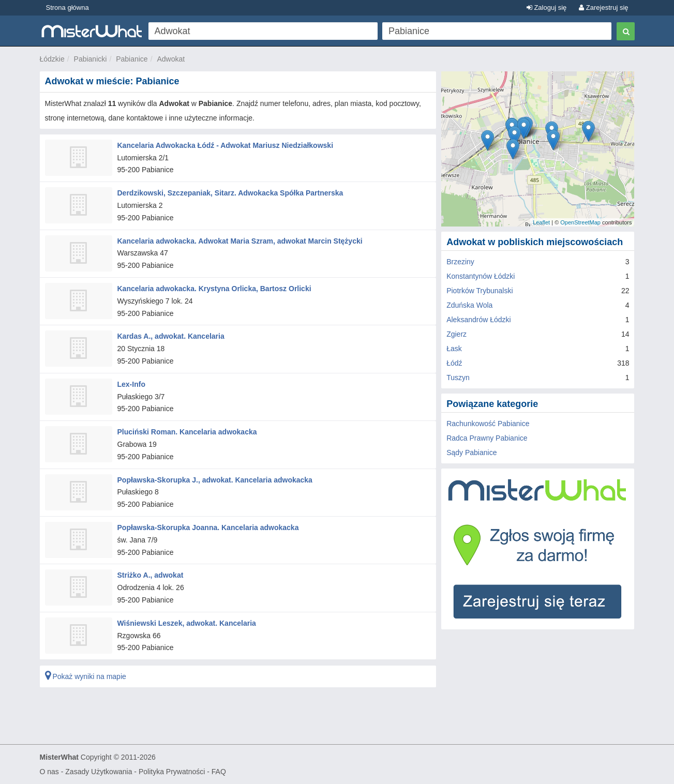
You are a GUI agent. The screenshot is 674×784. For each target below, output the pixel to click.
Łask (454, 349)
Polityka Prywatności (172, 772)
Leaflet (541, 222)
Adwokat (171, 59)
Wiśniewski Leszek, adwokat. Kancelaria (187, 623)
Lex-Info (131, 384)
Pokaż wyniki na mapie (86, 676)
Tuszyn (458, 378)
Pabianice (132, 59)
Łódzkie (52, 59)
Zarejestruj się (603, 7)
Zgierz (456, 334)
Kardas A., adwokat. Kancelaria (171, 336)
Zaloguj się (546, 7)
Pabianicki (91, 59)
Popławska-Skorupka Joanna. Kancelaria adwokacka (208, 527)
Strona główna (68, 7)
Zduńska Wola (469, 305)
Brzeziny (460, 262)
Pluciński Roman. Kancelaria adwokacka (187, 432)
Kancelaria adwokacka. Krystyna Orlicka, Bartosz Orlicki (214, 289)
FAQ (219, 772)
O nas (49, 772)
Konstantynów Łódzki (481, 276)
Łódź (454, 363)
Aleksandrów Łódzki (479, 320)
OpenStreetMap (580, 222)
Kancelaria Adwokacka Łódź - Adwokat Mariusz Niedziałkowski (226, 145)
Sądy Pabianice (471, 453)
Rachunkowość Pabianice (488, 424)
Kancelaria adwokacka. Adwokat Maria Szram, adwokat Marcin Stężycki (240, 241)
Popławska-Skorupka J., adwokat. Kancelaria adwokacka (215, 480)
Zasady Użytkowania (99, 772)
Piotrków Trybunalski (480, 291)
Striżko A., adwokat (151, 575)
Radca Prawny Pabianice (487, 438)
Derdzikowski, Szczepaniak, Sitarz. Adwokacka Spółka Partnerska (230, 193)
